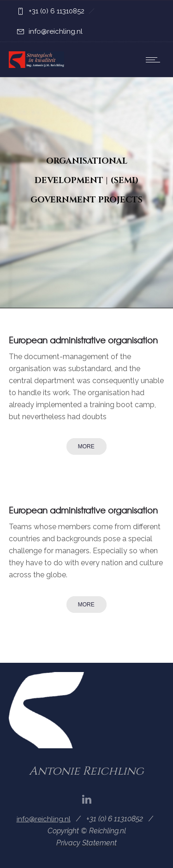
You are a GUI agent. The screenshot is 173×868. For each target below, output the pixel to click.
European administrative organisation (83, 340)
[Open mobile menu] (155, 60)
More (86, 446)
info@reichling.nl (56, 31)
